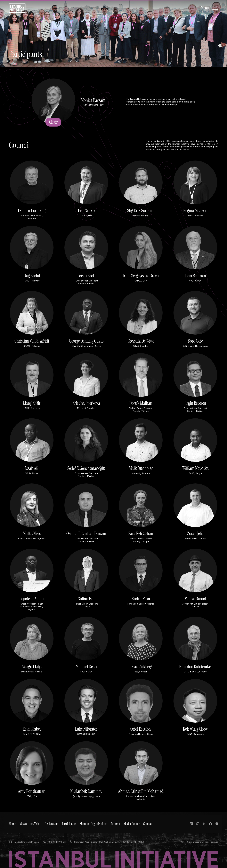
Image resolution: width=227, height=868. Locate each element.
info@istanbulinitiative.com (24, 842)
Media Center (132, 824)
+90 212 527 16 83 (54, 842)
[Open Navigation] (210, 8)
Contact (148, 824)
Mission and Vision (30, 824)
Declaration (52, 824)
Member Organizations (93, 824)
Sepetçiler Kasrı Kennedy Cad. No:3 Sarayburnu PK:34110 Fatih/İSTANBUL (107, 842)
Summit (115, 824)
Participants (69, 824)
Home (12, 824)
